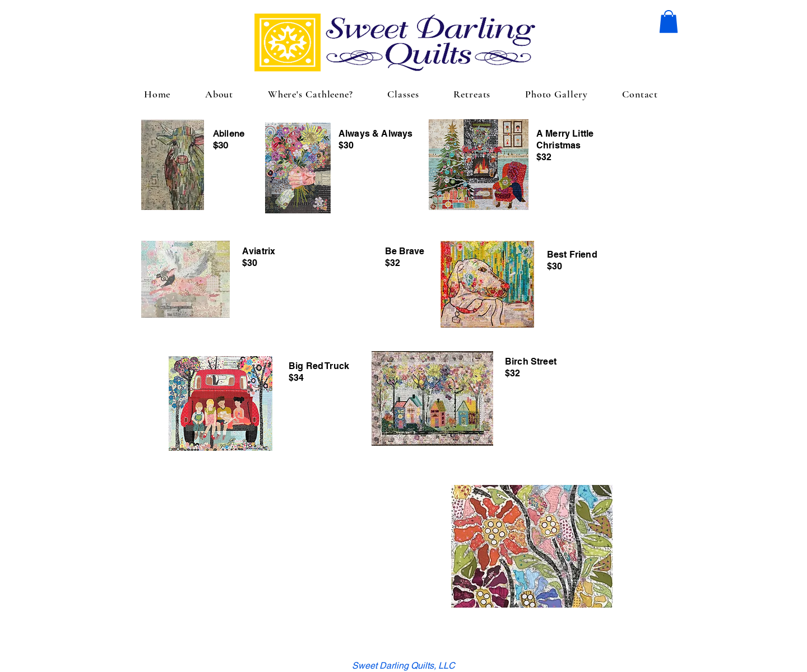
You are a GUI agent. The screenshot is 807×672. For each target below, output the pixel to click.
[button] (669, 22)
